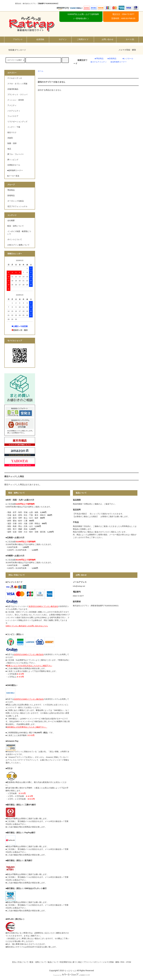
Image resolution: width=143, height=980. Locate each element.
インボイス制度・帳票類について (19, 233)
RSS (122, 962)
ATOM (129, 962)
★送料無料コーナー (118, 62)
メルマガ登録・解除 (127, 50)
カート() (127, 39)
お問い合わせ (105, 39)
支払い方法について (20, 962)
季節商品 (11, 190)
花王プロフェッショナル (17, 206)
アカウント (16, 39)
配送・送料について (16, 226)
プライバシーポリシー (92, 962)
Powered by (71, 975)
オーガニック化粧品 (16, 201)
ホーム (41, 71)
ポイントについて (15, 240)
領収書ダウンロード (16, 50)
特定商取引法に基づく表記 (71, 962)
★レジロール (128, 59)
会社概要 (11, 221)
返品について (53, 962)
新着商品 (11, 196)
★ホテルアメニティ (99, 62)
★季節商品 (99, 59)
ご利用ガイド (83, 39)
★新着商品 (112, 59)
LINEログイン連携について (18, 245)
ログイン (60, 39)
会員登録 (38, 39)
